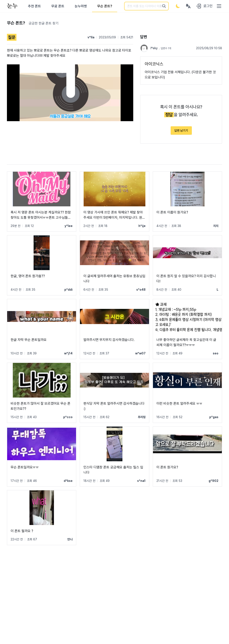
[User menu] (188, 6)
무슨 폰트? (105, 6)
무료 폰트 (58, 6)
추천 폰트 (34, 6)
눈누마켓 (81, 6)
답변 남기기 (181, 130)
